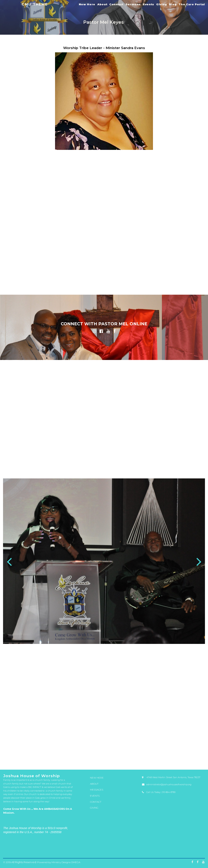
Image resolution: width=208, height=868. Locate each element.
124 (157, 757)
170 (111, 760)
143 (103, 759)
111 (57, 757)
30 (34, 752)
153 (180, 759)
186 (88, 762)
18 (139, 751)
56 (34, 754)
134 (34, 759)
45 (149, 752)
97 (149, 755)
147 (134, 759)
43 (134, 752)
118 (111, 757)
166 (80, 760)
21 (162, 751)
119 (119, 757)
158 (18, 760)
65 (103, 754)
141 (88, 759)
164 (65, 760)
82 (34, 755)
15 (116, 751)
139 (72, 759)
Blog (173, 4)
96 (142, 755)
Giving (162, 4)
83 (41, 755)
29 (26, 752)
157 (11, 760)
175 (149, 760)
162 (49, 760)
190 (119, 762)
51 (196, 752)
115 (88, 757)
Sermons (133, 4)
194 (149, 762)
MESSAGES (96, 790)
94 (126, 755)
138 (65, 759)
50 (188, 752)
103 (196, 755)
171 (119, 760)
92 (111, 755)
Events (148, 4)
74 (173, 754)
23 (177, 751)
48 (173, 752)
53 (11, 754)
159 (26, 760)
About (102, 4)
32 (49, 752)
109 (41, 757)
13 (100, 751)
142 (95, 759)
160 (34, 760)
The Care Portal (192, 4)
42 (126, 752)
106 (18, 757)
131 (11, 759)
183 (65, 762)
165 (72, 760)
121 (134, 757)
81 (26, 755)
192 (134, 762)
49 (180, 752)
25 (193, 751)
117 (103, 757)
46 (157, 752)
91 (103, 755)
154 (188, 759)
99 (165, 755)
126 (173, 757)
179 (180, 760)
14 (108, 751)
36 (80, 752)
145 (119, 759)
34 (65, 752)
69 (134, 754)
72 (157, 754)
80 (18, 755)
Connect (116, 4)
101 (180, 755)
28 (18, 752)
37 (88, 752)
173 (134, 760)
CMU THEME (35, 4)
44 (142, 752)
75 (180, 754)
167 (88, 760)
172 (126, 760)
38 (95, 752)
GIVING (94, 806)
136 (49, 759)
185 (80, 762)
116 (95, 757)
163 (57, 760)
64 (95, 754)
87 (72, 755)
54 (18, 754)
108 (34, 757)
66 (111, 754)
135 (41, 759)
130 (204, 757)
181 (196, 760)
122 (142, 757)
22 (170, 751)
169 (103, 760)
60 (65, 754)
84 (49, 755)
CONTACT (95, 801)
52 (204, 752)
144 (111, 759)
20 (154, 751)
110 (49, 757)
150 (157, 759)
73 (165, 754)
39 (103, 752)
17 (131, 751)
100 (173, 755)
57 (41, 754)
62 (80, 754)
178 (173, 760)
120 (126, 757)
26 (200, 751)
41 (119, 752)
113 (72, 757)
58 (49, 754)
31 (41, 752)
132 (18, 759)
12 (92, 751)
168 (95, 760)
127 (180, 757)
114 (80, 757)
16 (123, 751)
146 (126, 759)
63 (88, 754)
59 (57, 754)
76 (188, 754)
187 (95, 762)
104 (204, 755)
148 (142, 759)
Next (199, 562)
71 (149, 754)
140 (80, 759)
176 (157, 760)
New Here (87, 4)
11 (85, 751)
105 (11, 757)
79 (11, 755)
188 (103, 762)
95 (134, 755)
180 (188, 760)
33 (57, 752)
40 (111, 752)
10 (77, 751)
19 (146, 751)
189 (111, 762)
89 (88, 755)
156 (204, 759)
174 (142, 760)
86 (65, 755)
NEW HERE (96, 779)
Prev (9, 562)
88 (80, 755)
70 (142, 754)
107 (26, 757)
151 (165, 759)
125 (165, 757)
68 (126, 754)
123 (149, 757)
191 (126, 762)
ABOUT (94, 784)
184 (72, 762)
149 (149, 759)
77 (196, 754)
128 (188, 757)
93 (119, 755)
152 (173, 759)
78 (204, 754)
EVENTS (95, 795)
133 (26, 759)
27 (11, 752)
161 (41, 760)
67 (119, 754)
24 (185, 751)
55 (26, 754)
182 (204, 760)
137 (57, 759)
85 (57, 755)
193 (142, 762)
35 (72, 752)
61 (72, 754)
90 (95, 755)
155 (196, 759)
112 (65, 757)
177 (165, 760)
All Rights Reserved (22, 862)
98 (157, 755)
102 (188, 755)
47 (165, 752)
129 (196, 757)
